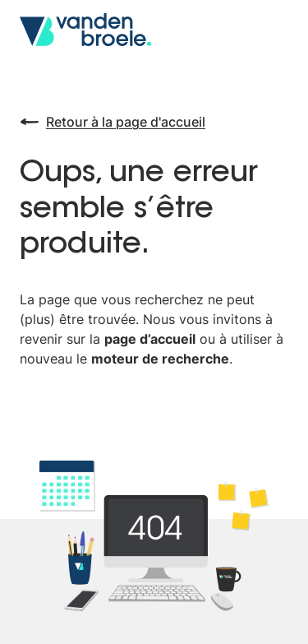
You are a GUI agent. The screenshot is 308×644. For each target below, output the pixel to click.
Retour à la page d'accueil (113, 122)
